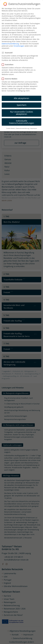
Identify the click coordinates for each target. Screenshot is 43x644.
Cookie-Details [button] (10, 128)
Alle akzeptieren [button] (21, 98)
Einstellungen (19, 46)
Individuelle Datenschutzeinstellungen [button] (22, 122)
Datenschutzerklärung (10, 44)
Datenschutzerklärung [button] (23, 128)
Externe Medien (10, 79)
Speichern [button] (22, 105)
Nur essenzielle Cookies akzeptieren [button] (22, 113)
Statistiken (8, 65)
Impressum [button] (34, 128)
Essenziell (8, 53)
